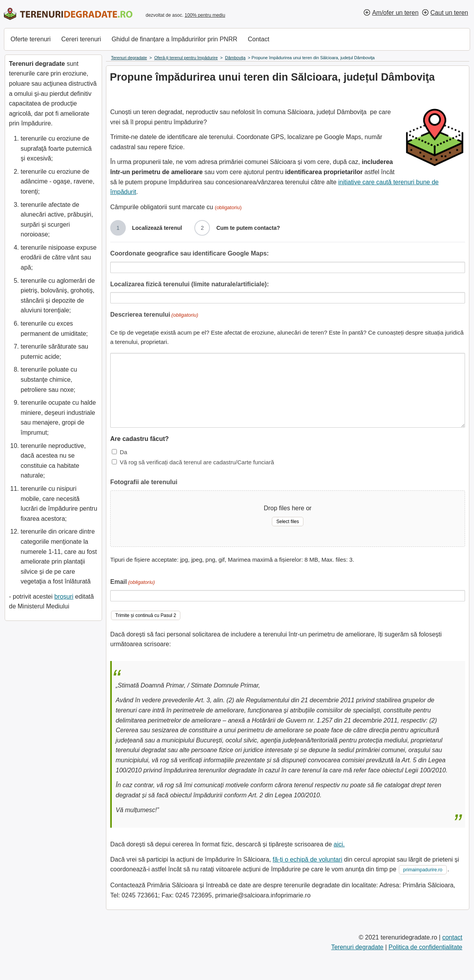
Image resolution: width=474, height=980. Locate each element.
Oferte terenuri (31, 39)
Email (133, 583)
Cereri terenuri (81, 39)
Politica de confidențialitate (426, 947)
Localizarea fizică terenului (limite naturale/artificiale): (189, 284)
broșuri (64, 597)
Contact (258, 39)
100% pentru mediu (205, 15)
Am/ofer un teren (395, 13)
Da (123, 452)
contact (452, 937)
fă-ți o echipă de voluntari (307, 859)
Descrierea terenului (154, 315)
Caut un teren (449, 13)
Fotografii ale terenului (144, 482)
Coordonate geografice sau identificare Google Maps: (189, 253)
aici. (339, 844)
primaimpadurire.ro (423, 870)
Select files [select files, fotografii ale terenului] (287, 522)
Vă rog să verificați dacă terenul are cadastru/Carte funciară (197, 462)
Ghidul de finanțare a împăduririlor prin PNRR (174, 39)
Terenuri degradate (357, 947)
